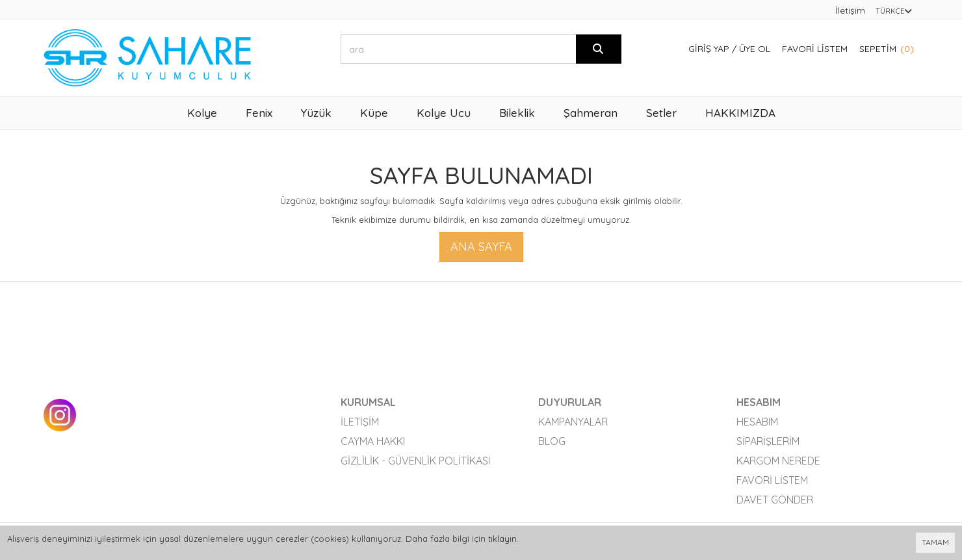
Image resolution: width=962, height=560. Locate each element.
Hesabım (757, 422)
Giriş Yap (709, 49)
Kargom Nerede (778, 461)
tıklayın (502, 539)
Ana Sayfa (481, 247)
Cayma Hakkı (373, 441)
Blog (552, 441)
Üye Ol (755, 49)
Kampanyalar (573, 422)
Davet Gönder (775, 500)
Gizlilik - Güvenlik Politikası (415, 461)
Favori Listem (815, 49)
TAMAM (935, 542)
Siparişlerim (768, 441)
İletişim (850, 10)
